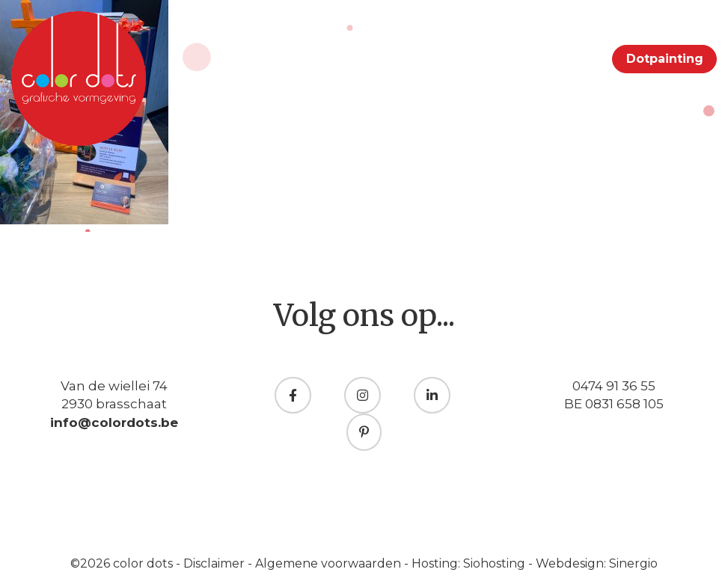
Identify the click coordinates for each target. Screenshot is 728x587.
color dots (144, 563)
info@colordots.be (114, 422)
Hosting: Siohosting (470, 563)
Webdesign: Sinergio (597, 563)
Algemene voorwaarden (330, 563)
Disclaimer (215, 563)
